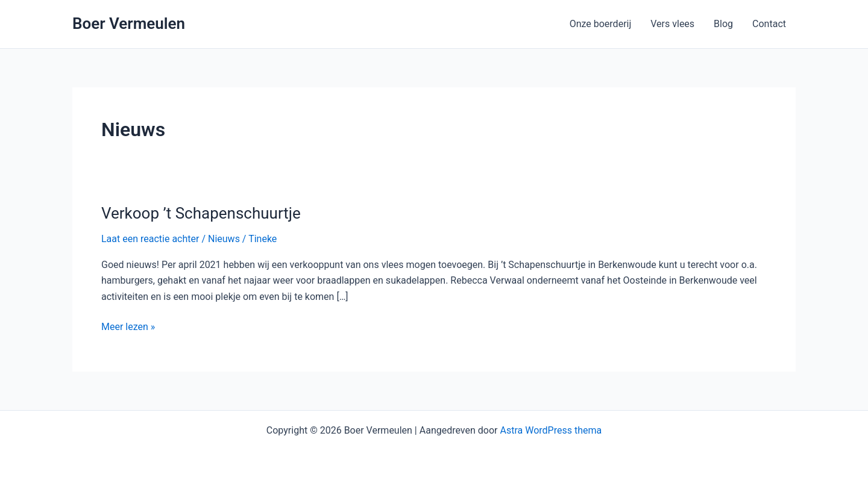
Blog (723, 24)
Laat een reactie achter (150, 239)
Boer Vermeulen (129, 23)
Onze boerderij (601, 24)
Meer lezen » (128, 326)
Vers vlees (672, 24)
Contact (769, 24)
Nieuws (224, 239)
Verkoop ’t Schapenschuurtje (201, 213)
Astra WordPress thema (551, 430)
